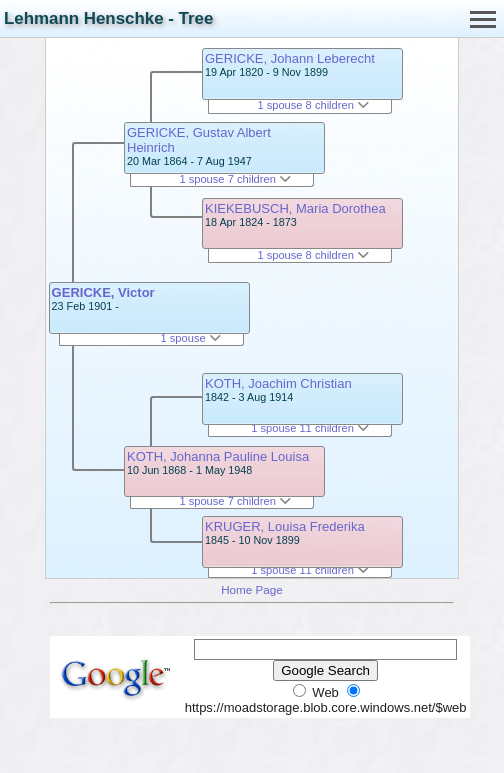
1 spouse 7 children (235, 179)
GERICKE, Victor (103, 292)
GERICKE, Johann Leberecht (290, 58)
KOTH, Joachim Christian (278, 383)
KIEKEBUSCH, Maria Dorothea (295, 208)
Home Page (252, 589)
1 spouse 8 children (313, 105)
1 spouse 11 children (310, 428)
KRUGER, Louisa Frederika (285, 526)
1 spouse (191, 338)
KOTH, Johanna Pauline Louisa (218, 456)
